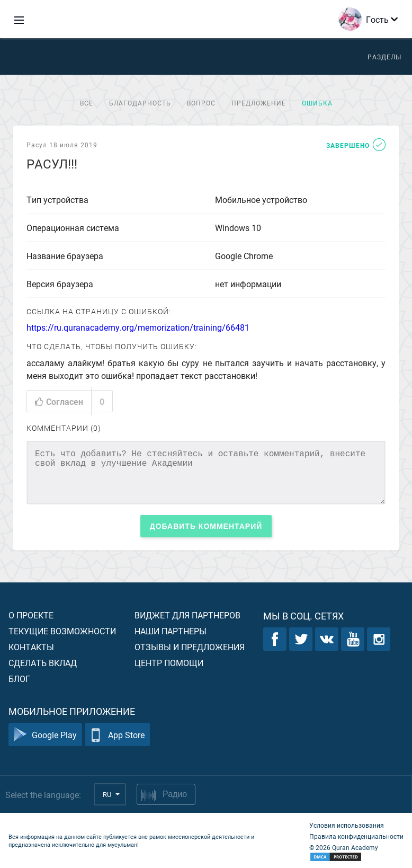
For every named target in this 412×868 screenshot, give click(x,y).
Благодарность (140, 103)
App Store (117, 735)
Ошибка (317, 103)
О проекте (31, 615)
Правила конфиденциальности (356, 836)
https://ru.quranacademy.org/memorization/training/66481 (138, 327)
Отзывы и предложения (190, 647)
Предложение (259, 103)
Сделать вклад (43, 663)
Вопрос (201, 103)
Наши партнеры (171, 631)
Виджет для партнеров (187, 615)
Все (87, 103)
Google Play (45, 735)
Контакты (31, 647)
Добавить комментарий (206, 526)
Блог (19, 679)
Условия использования (347, 825)
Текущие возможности (62, 631)
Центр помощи (169, 663)
